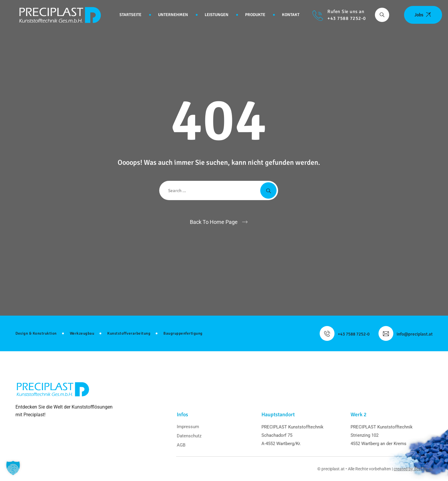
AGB (181, 445)
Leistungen (217, 15)
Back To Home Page (214, 222)
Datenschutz (189, 436)
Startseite (130, 15)
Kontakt (291, 15)
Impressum (188, 427)
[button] (13, 468)
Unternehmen (173, 15)
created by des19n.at (413, 469)
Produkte (255, 15)
